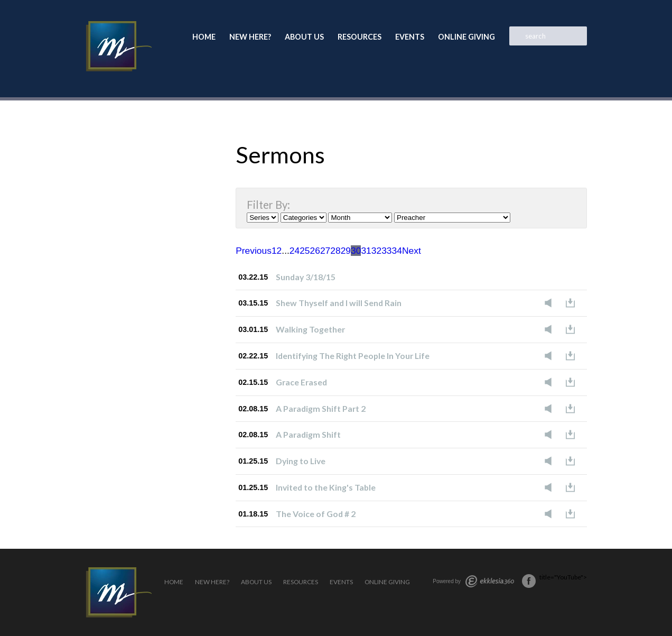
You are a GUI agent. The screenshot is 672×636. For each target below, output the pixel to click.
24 (295, 251)
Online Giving (466, 37)
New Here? (250, 37)
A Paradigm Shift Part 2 (321, 408)
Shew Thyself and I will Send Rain (339, 303)
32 (376, 251)
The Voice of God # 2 (316, 514)
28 (335, 251)
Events (410, 37)
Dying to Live (301, 461)
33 (386, 251)
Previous (254, 251)
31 (366, 251)
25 (305, 251)
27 (325, 251)
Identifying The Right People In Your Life (353, 356)
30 (356, 251)
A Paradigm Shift (308, 434)
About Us (304, 37)
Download (573, 303)
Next (412, 251)
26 (315, 251)
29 (346, 251)
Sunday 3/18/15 (306, 277)
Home (204, 37)
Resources (360, 37)
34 (397, 251)
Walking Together (310, 329)
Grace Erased (301, 382)
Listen (551, 303)
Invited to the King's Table (326, 487)
